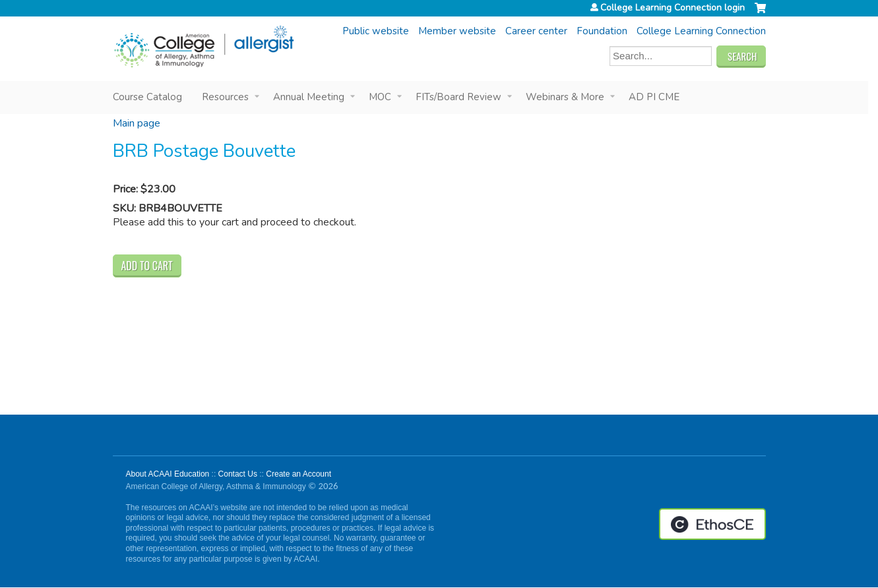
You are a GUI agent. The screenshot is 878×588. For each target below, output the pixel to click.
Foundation (602, 31)
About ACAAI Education (168, 474)
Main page (137, 123)
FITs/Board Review (458, 97)
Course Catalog (147, 97)
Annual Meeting (309, 97)
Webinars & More (565, 97)
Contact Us (238, 474)
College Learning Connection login (673, 8)
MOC (380, 97)
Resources (225, 97)
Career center (536, 31)
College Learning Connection (701, 31)
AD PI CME (654, 97)
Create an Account (298, 474)
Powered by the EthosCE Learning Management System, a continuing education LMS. (712, 524)
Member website (457, 31)
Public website (376, 31)
